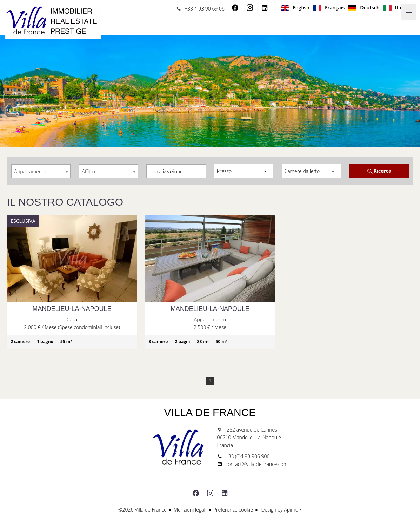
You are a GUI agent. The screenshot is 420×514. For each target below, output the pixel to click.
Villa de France (210, 412)
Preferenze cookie (233, 510)
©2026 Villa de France (142, 510)
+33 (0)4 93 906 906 (248, 456)
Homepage (53, 21)
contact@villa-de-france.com (257, 464)
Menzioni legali (190, 510)
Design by (281, 510)
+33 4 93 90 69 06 (205, 9)
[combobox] (41, 171)
